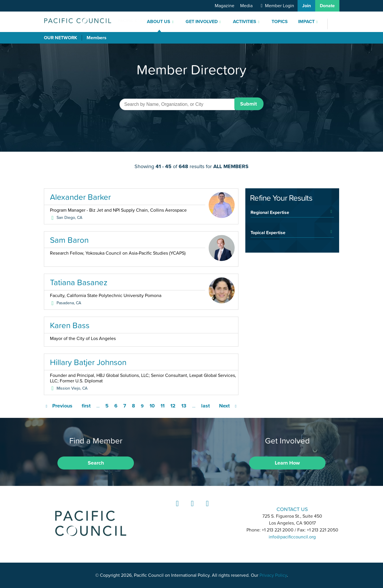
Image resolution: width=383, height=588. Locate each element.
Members (97, 38)
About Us (159, 22)
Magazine (225, 6)
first (86, 406)
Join (307, 6)
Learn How (287, 463)
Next (224, 406)
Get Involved (202, 22)
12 (173, 406)
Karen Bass (70, 325)
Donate (327, 6)
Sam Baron (69, 240)
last (205, 406)
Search (96, 463)
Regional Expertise (270, 212)
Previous (62, 406)
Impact (306, 22)
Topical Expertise (268, 232)
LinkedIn (176, 509)
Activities (245, 22)
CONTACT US (292, 509)
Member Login (280, 6)
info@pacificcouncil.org (292, 537)
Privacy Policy (273, 575)
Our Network (60, 38)
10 (152, 406)
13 (184, 406)
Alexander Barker (80, 197)
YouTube (206, 509)
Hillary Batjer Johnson (88, 362)
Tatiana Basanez (79, 282)
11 (162, 406)
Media (246, 6)
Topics (280, 22)
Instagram (191, 509)
